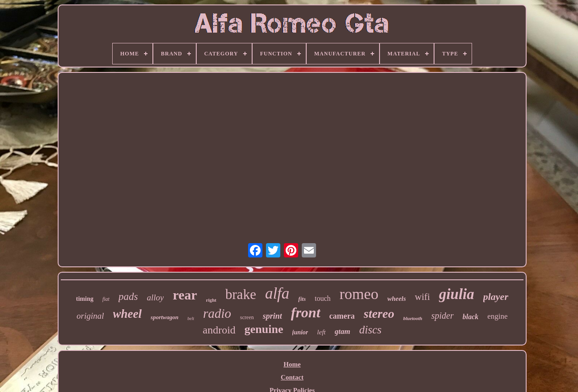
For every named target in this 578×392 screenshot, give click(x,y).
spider (443, 316)
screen (247, 317)
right (211, 300)
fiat (106, 299)
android (219, 330)
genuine (264, 329)
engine (497, 316)
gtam (343, 331)
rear (185, 295)
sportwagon (165, 317)
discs (370, 330)
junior (300, 332)
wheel (128, 314)
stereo (379, 314)
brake (241, 294)
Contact (292, 377)
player (496, 297)
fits (302, 299)
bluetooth (413, 318)
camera (342, 316)
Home (292, 364)
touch (323, 298)
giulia (457, 294)
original (90, 316)
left (321, 332)
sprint (272, 316)
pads (128, 297)
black (471, 317)
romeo (359, 294)
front (306, 312)
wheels (397, 299)
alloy (155, 297)
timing (85, 299)
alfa (277, 293)
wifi (422, 297)
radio (217, 313)
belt (191, 318)
